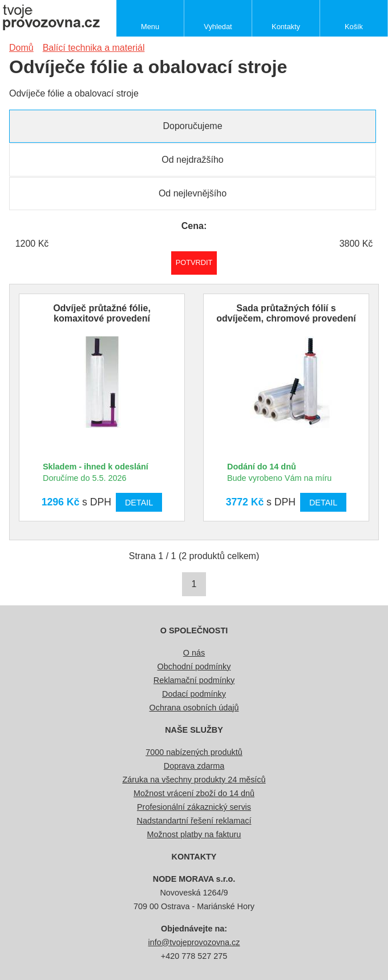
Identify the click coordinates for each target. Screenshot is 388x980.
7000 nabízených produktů (194, 752)
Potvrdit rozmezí (194, 262)
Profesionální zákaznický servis (194, 807)
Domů (21, 48)
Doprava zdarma (194, 766)
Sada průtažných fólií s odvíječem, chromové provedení (286, 313)
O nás (194, 653)
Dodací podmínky (194, 694)
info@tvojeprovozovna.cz (194, 942)
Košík (354, 27)
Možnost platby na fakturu (194, 834)
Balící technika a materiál (94, 48)
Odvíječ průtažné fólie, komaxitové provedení (102, 313)
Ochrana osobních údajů (194, 708)
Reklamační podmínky (194, 680)
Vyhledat (218, 27)
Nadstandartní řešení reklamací (194, 821)
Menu (150, 27)
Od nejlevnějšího (193, 193)
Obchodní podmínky (194, 666)
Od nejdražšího (193, 160)
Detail (139, 503)
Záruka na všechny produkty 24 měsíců (194, 780)
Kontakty (286, 27)
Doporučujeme (192, 126)
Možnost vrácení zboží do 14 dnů (194, 793)
